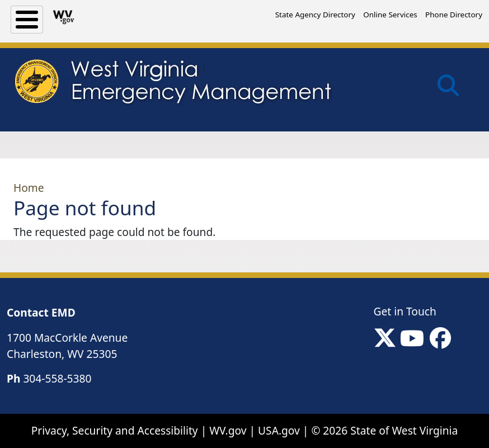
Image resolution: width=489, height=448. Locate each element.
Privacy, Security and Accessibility (115, 430)
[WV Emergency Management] (172, 84)
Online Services (390, 15)
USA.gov (279, 430)
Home (29, 188)
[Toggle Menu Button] (27, 20)
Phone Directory (454, 15)
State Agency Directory (315, 15)
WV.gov (228, 430)
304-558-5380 (57, 378)
